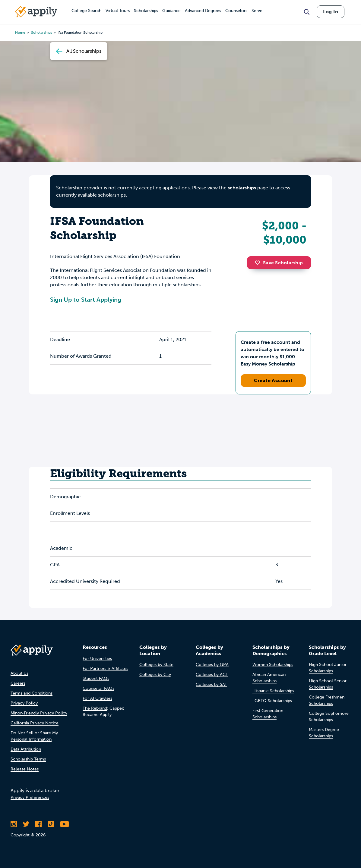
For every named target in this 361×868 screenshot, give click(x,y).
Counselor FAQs (98, 688)
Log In (331, 12)
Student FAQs (96, 678)
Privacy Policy (24, 703)
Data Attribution (26, 749)
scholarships (242, 188)
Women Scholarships (273, 665)
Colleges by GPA (212, 665)
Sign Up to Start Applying (86, 300)
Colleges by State (156, 665)
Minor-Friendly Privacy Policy (39, 713)
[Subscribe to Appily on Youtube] (65, 824)
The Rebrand (95, 708)
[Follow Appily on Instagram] (14, 824)
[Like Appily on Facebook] (38, 824)
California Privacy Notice (35, 723)
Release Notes (25, 769)
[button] (259, 263)
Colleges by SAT (211, 684)
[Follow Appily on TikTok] (51, 824)
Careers (18, 683)
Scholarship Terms (28, 759)
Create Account (273, 380)
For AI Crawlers (97, 698)
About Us (19, 673)
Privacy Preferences (30, 797)
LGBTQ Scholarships (272, 701)
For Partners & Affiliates (105, 669)
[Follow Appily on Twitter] (26, 824)
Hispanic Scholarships (273, 691)
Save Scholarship (279, 263)
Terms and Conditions (32, 693)
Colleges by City (155, 675)
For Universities (97, 659)
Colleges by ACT (212, 675)
